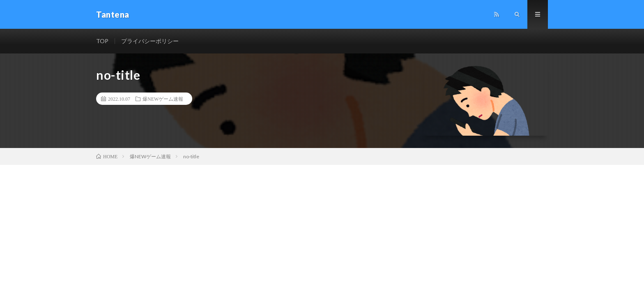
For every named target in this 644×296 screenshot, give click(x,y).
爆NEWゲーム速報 (163, 99)
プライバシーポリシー (150, 41)
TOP (102, 41)
